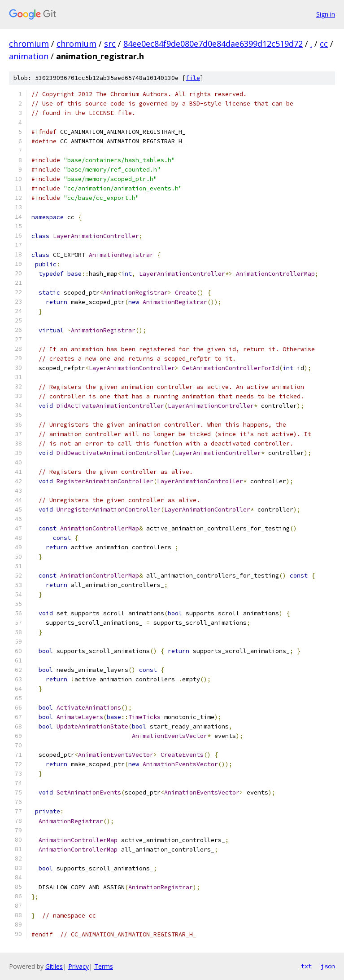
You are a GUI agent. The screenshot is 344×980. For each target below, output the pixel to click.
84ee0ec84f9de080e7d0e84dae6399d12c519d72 (213, 44)
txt (306, 966)
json (328, 966)
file (193, 78)
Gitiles (54, 966)
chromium (29, 44)
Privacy (78, 966)
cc (324, 44)
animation (29, 56)
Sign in (326, 14)
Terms (104, 966)
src (110, 44)
